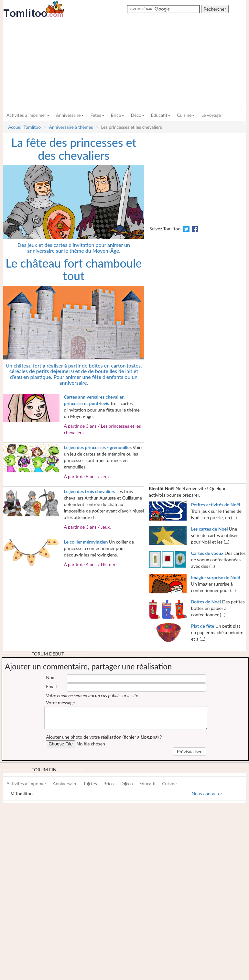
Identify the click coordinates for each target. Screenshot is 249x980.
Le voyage (211, 115)
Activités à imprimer (28, 115)
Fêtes (97, 115)
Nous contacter (207, 793)
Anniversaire (70, 115)
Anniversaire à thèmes (71, 127)
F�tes (90, 783)
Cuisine (186, 115)
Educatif (161, 115)
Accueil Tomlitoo (24, 127)
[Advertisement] (124, 64)
